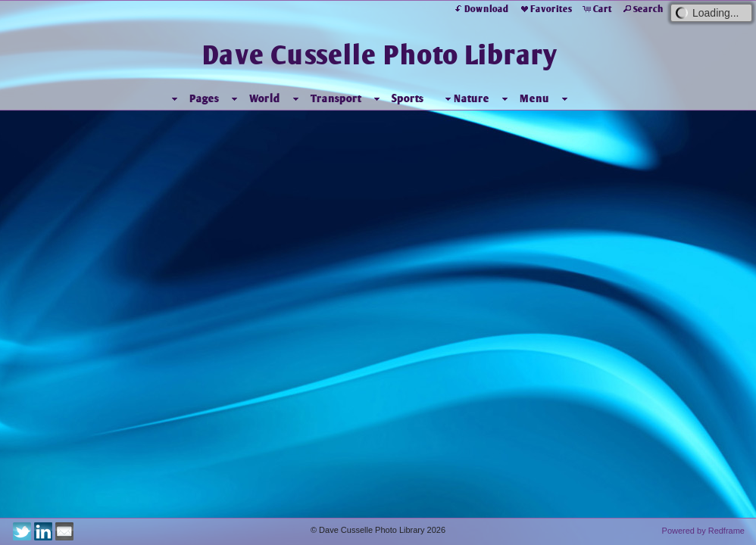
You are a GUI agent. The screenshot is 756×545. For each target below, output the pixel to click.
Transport (336, 98)
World (265, 98)
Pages (204, 98)
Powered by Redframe (703, 531)
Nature (465, 99)
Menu (534, 98)
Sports (408, 98)
